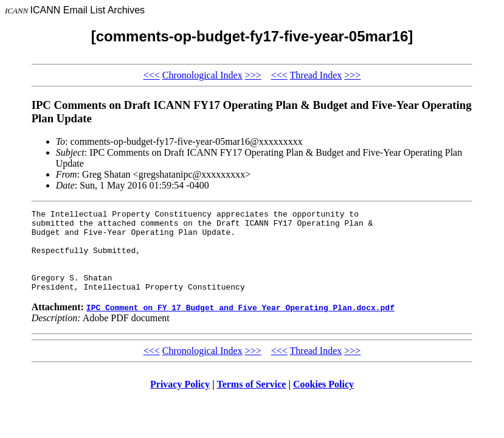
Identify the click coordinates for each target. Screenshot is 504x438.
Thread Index (316, 75)
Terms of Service (251, 401)
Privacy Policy (180, 401)
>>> (253, 75)
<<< (152, 75)
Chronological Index (202, 75)
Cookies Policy (323, 401)
